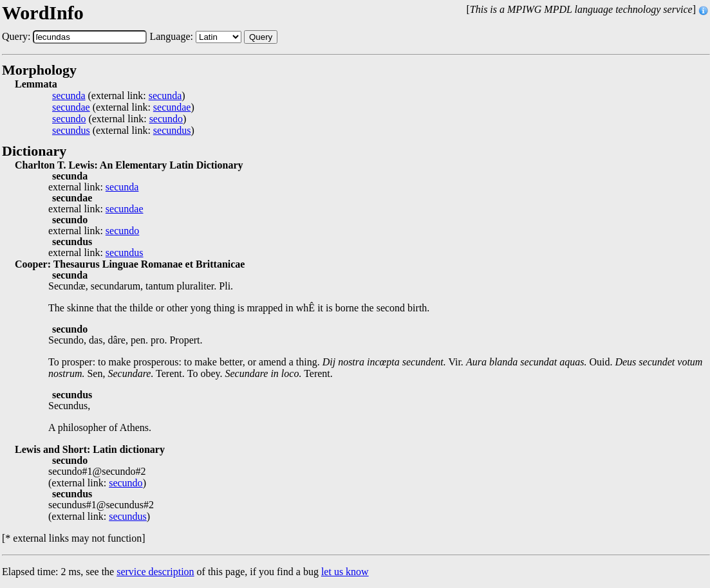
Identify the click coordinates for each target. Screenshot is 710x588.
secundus (71, 131)
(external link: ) (119, 96)
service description (155, 572)
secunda (69, 96)
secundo (69, 119)
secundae (71, 107)
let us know (345, 572)
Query (261, 37)
